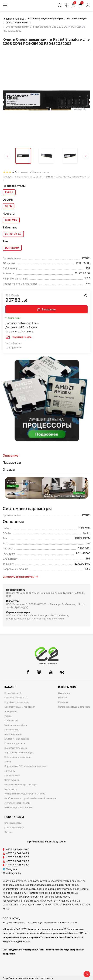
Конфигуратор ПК (13, 693)
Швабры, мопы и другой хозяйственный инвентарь (30, 798)
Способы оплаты (13, 823)
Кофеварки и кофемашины (18, 757)
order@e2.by (14, 873)
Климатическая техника (17, 739)
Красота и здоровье (15, 743)
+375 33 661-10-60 (18, 849)
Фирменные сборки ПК (16, 698)
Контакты (63, 702)
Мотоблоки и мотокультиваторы (21, 785)
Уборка (8, 716)
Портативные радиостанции (19, 752)
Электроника (11, 711)
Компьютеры (11, 720)
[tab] (46, 456)
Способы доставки (14, 827)
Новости (63, 698)
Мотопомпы (11, 789)
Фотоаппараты (12, 730)
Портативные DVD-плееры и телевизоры (25, 766)
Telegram (10, 869)
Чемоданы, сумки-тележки (18, 807)
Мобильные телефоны (16, 725)
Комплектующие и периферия (20, 707)
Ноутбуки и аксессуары (17, 702)
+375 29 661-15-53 (18, 861)
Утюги (8, 762)
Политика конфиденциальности (74, 707)
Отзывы (8, 832)
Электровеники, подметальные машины (25, 794)
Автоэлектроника (13, 734)
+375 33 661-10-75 (18, 857)
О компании (64, 693)
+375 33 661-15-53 (18, 865)
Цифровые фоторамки (16, 748)
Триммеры (10, 771)
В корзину (47, 309)
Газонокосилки (12, 775)
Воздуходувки (12, 780)
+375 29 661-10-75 (18, 853)
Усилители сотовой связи (17, 803)
